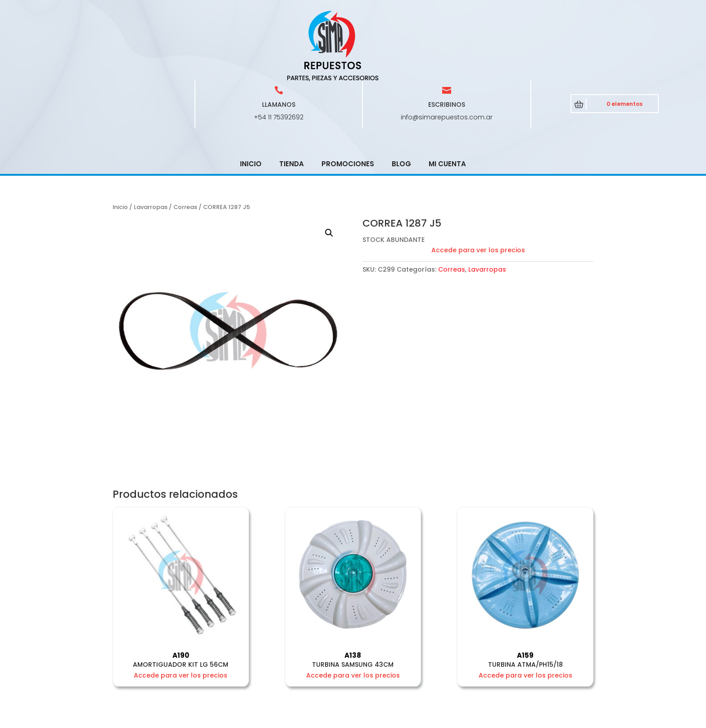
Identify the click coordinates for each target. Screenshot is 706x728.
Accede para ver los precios (478, 186)
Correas (185, 143)
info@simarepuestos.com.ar (447, 53)
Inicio (251, 99)
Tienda (292, 99)
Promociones (348, 99)
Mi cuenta (447, 99)
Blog (401, 99)
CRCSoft (303, 719)
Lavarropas (151, 143)
